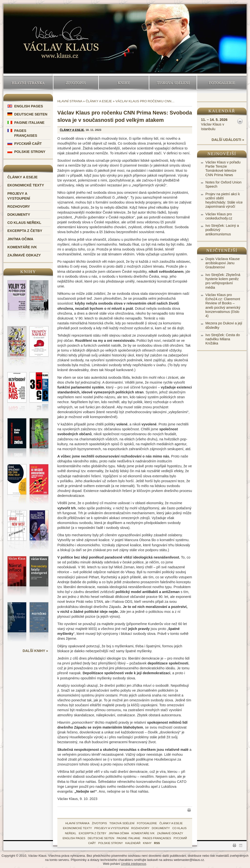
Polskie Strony (30, 152)
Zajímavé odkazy (24, 255)
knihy (147, 843)
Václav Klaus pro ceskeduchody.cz (219, 216)
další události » (228, 140)
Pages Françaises (157, 838)
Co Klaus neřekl (24, 223)
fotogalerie (147, 823)
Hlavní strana (70, 101)
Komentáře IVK (22, 247)
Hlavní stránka (28, 83)
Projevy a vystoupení (112, 828)
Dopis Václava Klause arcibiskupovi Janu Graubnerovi (223, 263)
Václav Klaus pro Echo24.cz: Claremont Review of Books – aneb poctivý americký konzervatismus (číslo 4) (223, 305)
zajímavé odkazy (170, 833)
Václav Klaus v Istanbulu (214, 124)
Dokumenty (19, 215)
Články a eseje (22, 177)
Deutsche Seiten (31, 114)
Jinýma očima (20, 239)
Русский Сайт (28, 144)
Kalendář (222, 111)
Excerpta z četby (25, 231)
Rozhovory (19, 206)
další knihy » (35, 651)
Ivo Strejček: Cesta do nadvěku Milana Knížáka (223, 339)
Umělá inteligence (133, 864)
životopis (99, 823)
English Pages (29, 106)
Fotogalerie (222, 83)
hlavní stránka (77, 823)
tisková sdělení (122, 823)
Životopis (76, 83)
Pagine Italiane (29, 123)
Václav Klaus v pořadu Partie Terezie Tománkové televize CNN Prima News (223, 169)
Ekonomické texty (26, 185)
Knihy (124, 83)
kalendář (133, 843)
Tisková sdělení (173, 83)
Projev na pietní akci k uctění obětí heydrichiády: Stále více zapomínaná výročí (224, 200)
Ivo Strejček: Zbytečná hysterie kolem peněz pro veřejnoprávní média (223, 281)
